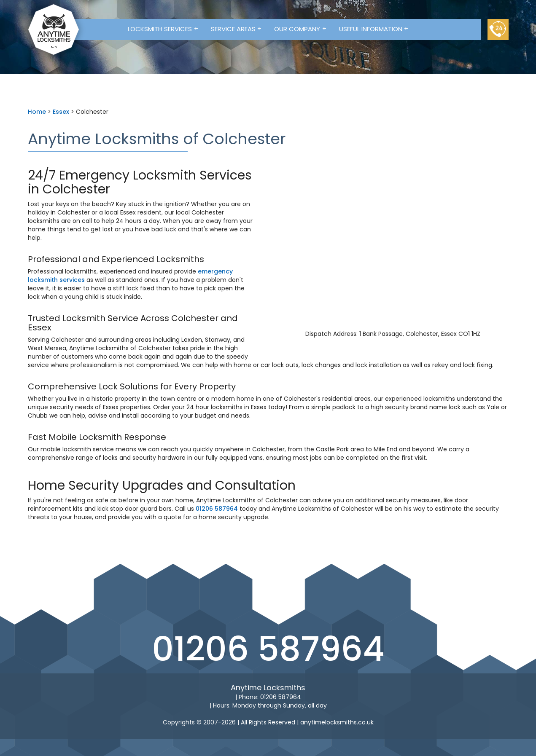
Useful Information (374, 29)
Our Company (300, 29)
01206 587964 (217, 509)
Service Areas (236, 29)
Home (37, 112)
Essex (61, 112)
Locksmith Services (163, 29)
